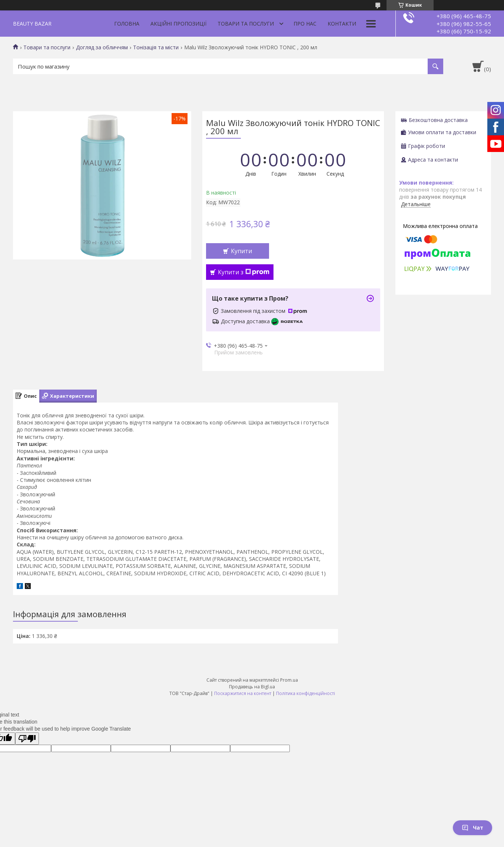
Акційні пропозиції (178, 24)
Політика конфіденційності (306, 693)
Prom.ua (289, 680)
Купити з (244, 272)
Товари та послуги (246, 24)
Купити (241, 251)
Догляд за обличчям (102, 47)
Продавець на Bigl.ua (252, 687)
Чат (472, 828)
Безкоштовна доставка (438, 120)
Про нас (305, 24)
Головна (127, 24)
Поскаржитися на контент (243, 693)
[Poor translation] (27, 739)
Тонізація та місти (156, 47)
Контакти (342, 24)
